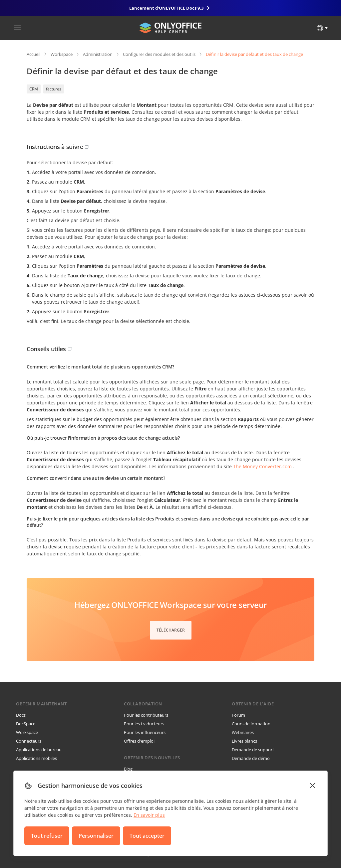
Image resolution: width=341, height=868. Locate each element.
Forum (238, 715)
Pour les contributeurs (146, 715)
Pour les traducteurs (144, 724)
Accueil (33, 54)
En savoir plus (149, 815)
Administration (98, 54)
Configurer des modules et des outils (159, 54)
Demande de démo (251, 758)
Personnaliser (96, 836)
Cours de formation (251, 724)
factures (54, 89)
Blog (128, 769)
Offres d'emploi (139, 741)
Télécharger (171, 630)
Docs (21, 715)
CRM (34, 89)
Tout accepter (147, 836)
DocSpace (26, 724)
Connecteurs (29, 741)
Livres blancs (244, 741)
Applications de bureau (39, 750)
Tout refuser (47, 836)
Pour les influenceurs (145, 732)
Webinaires (243, 732)
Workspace (62, 54)
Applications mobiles (36, 758)
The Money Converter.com (262, 466)
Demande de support (253, 750)
